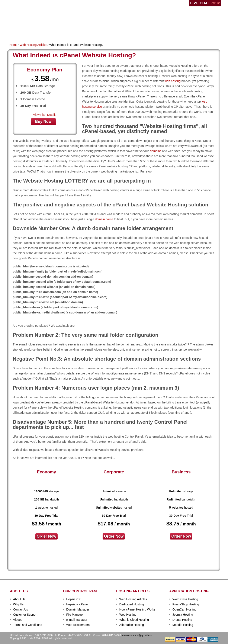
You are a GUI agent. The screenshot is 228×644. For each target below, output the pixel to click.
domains (156, 151)
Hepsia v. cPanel (77, 604)
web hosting (173, 81)
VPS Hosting (83, 31)
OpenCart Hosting (184, 609)
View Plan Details (45, 115)
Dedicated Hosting (112, 31)
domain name (104, 219)
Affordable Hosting (132, 625)
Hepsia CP (73, 599)
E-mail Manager (77, 620)
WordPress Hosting (185, 599)
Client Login (92, 3)
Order (160, 31)
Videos (18, 620)
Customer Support (25, 615)
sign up (197, 16)
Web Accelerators (78, 625)
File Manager (75, 615)
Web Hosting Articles (33, 45)
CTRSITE (24, 15)
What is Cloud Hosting (134, 620)
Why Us (18, 604)
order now (46, 536)
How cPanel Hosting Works (137, 609)
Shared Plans (33, 31)
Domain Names (59, 31)
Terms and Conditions (28, 625)
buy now (43, 122)
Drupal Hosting (182, 620)
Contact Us (21, 609)
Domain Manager (78, 609)
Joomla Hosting (183, 615)
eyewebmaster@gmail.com (138, 635)
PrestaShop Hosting (186, 604)
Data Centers (141, 31)
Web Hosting (128, 615)
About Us (19, 599)
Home (14, 31)
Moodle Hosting (183, 625)
